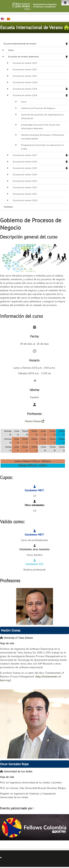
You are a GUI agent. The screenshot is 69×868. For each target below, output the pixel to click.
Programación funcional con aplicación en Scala (43, 147)
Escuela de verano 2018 (25, 95)
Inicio (11, 50)
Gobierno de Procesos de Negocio (38, 108)
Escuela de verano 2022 (25, 69)
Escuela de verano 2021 (25, 76)
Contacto (8, 207)
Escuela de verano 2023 (25, 63)
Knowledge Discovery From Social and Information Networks (40, 127)
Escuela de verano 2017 (25, 155)
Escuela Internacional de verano (20, 44)
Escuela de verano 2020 (25, 82)
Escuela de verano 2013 (25, 181)
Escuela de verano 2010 (25, 200)
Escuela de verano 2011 (25, 194)
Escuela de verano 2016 (25, 162)
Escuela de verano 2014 (25, 174)
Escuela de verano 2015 (25, 168)
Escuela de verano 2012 (25, 187)
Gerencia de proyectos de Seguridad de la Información (42, 116)
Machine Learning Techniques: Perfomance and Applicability (43, 137)
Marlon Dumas (35, 421)
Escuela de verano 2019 (25, 89)
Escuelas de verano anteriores (24, 56)
